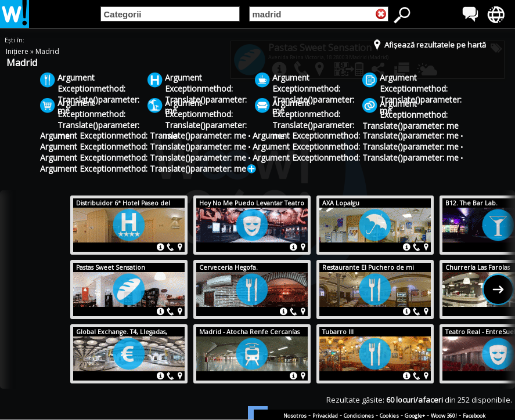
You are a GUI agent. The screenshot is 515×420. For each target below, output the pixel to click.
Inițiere (18, 51)
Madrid (47, 51)
